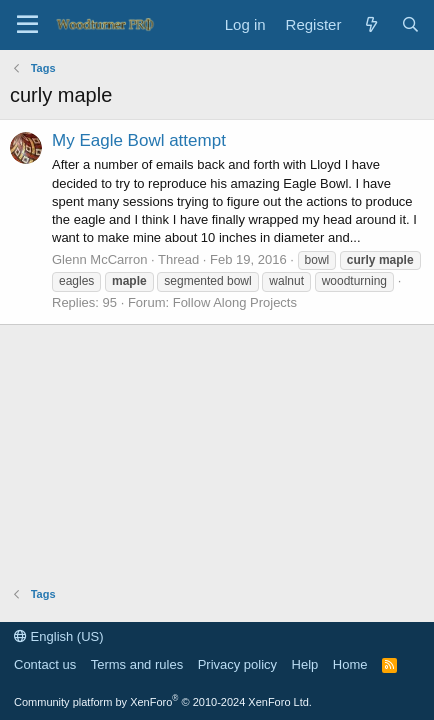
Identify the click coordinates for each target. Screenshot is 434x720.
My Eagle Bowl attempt (139, 140)
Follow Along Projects (235, 302)
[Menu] (27, 25)
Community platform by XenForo (163, 702)
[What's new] (370, 24)
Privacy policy (237, 664)
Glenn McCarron (99, 259)
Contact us (45, 664)
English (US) (59, 636)
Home (350, 664)
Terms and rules (137, 664)
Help (305, 664)
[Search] (410, 24)
